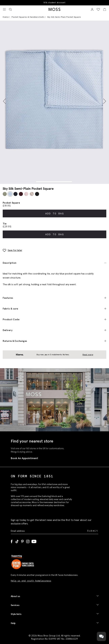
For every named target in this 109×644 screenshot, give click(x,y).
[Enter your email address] (49, 531)
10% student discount (54, 3)
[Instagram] (28, 541)
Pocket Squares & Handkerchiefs (28, 17)
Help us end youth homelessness (31, 581)
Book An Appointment (24, 458)
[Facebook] (12, 541)
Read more (88, 355)
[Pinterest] (22, 541)
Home (6, 17)
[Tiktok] (17, 541)
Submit (93, 531)
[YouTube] (34, 541)
